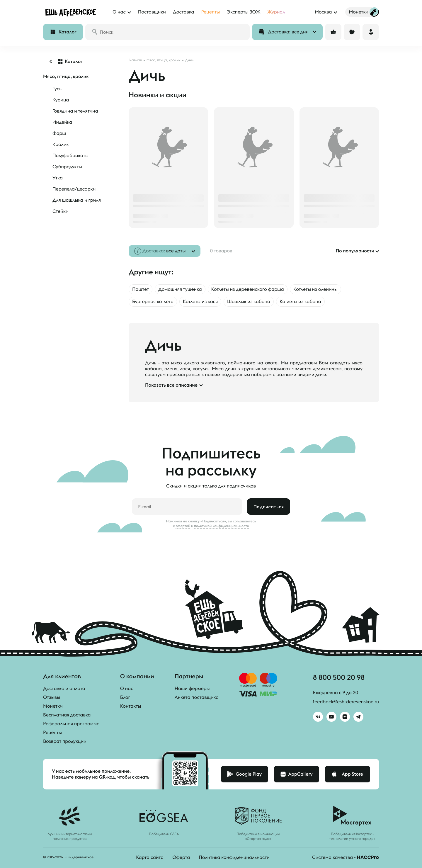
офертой (183, 526)
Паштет (141, 289)
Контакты (131, 706)
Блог (125, 697)
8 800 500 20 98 (339, 677)
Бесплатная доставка (67, 715)
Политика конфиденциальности (234, 857)
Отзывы (52, 697)
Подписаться (269, 507)
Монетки (53, 706)
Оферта (181, 857)
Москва (323, 12)
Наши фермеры (192, 689)
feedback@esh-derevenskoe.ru (346, 702)
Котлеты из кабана (300, 302)
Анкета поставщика (197, 697)
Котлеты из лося (200, 302)
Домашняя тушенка (180, 289)
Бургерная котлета (153, 302)
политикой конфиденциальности (222, 526)
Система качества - (346, 857)
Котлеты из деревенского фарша (248, 289)
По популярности (355, 251)
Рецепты (52, 733)
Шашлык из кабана (249, 302)
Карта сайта (150, 857)
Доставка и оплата (64, 689)
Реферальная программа (71, 724)
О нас (127, 689)
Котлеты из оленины (315, 289)
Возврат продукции (65, 741)
